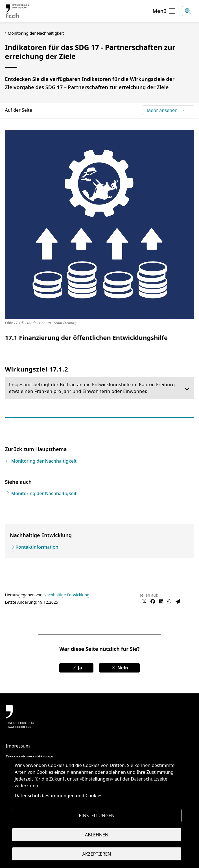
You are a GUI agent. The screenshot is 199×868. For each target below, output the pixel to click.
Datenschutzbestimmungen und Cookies (59, 796)
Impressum (18, 746)
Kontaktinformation (37, 547)
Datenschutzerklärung (29, 757)
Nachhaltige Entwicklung (66, 595)
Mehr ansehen (166, 110)
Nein (119, 668)
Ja (76, 668)
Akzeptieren (97, 854)
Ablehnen (97, 835)
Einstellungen (97, 816)
